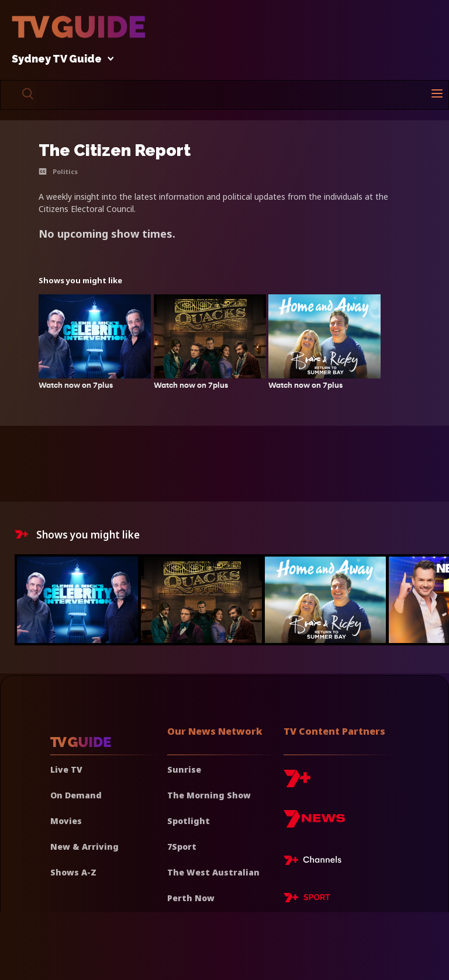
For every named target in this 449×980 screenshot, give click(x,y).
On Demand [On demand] (76, 795)
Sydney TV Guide (60, 59)
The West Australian (213, 872)
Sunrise (184, 769)
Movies (66, 821)
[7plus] (297, 783)
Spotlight (189, 821)
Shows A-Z (73, 872)
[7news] (314, 823)
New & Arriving (84, 847)
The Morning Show (209, 795)
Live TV (66, 769)
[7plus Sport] (307, 899)
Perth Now (191, 898)
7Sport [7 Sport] (182, 847)
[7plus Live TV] (316, 862)
